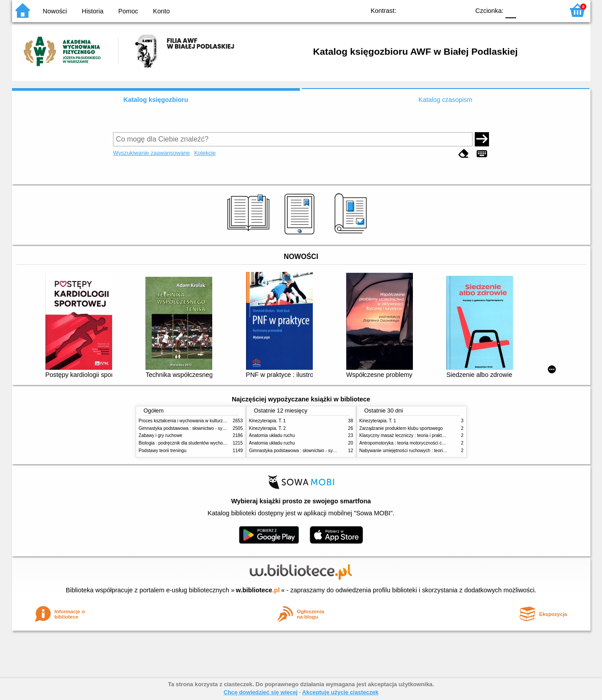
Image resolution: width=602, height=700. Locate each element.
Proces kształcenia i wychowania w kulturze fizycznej (191, 421)
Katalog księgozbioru (156, 100)
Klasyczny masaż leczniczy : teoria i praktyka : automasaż (417, 435)
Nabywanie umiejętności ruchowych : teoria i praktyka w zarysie (423, 451)
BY (460, 10)
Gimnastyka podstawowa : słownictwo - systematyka (191, 428)
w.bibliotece (258, 590)
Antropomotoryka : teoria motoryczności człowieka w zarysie (419, 443)
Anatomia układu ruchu (272, 435)
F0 (511, 10)
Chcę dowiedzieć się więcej (260, 692)
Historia (93, 11)
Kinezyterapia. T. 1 (268, 421)
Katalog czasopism (446, 100)
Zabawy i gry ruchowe (161, 435)
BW (424, 10)
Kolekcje (205, 153)
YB (442, 10)
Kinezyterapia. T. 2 (268, 428)
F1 (526, 10)
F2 (547, 10)
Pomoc (128, 11)
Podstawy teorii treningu (163, 451)
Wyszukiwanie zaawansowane (152, 153)
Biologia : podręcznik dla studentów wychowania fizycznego (198, 443)
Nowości (55, 11)
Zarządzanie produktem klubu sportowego (401, 428)
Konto (162, 11)
